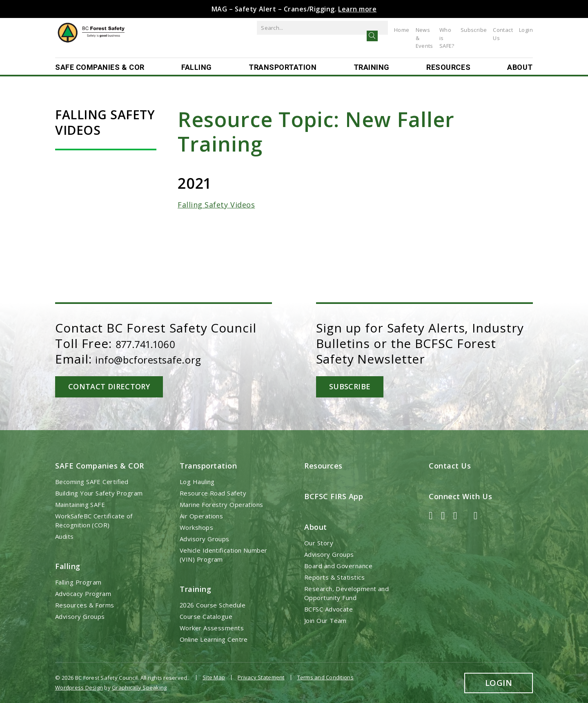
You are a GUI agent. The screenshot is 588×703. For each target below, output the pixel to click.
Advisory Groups (80, 616)
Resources (448, 68)
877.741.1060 (153, 343)
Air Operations (201, 515)
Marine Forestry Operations (222, 504)
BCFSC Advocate (329, 609)
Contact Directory (113, 386)
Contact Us (499, 30)
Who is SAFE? (429, 30)
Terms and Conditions (325, 677)
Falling (197, 68)
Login (526, 30)
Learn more (357, 9)
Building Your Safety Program (99, 492)
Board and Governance (338, 565)
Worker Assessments (212, 627)
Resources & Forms (85, 605)
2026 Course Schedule (213, 605)
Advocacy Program (83, 593)
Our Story (319, 542)
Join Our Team (325, 620)
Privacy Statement (261, 677)
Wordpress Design (79, 685)
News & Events (386, 30)
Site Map (214, 677)
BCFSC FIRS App (334, 495)
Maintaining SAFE (80, 504)
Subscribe (466, 30)
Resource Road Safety (213, 492)
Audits (65, 536)
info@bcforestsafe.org (164, 359)
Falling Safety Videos (216, 205)
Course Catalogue (206, 616)
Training (372, 68)
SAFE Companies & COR (100, 68)
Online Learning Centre (214, 639)
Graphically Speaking (139, 685)
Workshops (196, 527)
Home (353, 30)
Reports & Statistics (334, 577)
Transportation (283, 68)
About (520, 68)
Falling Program (78, 582)
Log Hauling (197, 481)
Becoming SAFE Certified (92, 481)
